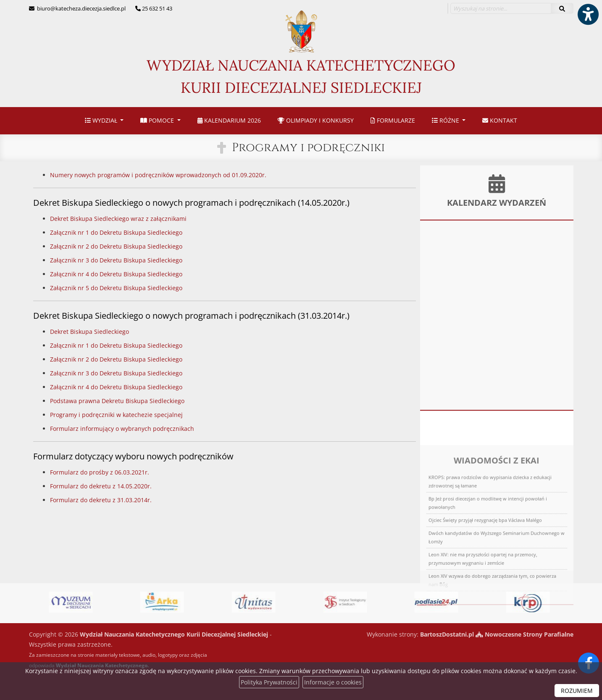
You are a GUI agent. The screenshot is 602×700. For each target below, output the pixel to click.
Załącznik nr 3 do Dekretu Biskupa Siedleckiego (116, 260)
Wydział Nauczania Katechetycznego (301, 55)
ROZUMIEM (577, 691)
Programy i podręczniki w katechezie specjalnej (116, 415)
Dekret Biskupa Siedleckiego (89, 332)
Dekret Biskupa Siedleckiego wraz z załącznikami (118, 219)
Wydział (102, 120)
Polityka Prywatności (269, 682)
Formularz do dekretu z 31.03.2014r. (101, 500)
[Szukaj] (562, 8)
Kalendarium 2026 (229, 120)
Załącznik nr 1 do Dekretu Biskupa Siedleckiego (116, 232)
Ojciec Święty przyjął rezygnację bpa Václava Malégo (485, 563)
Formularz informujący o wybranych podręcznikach (122, 429)
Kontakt (500, 120)
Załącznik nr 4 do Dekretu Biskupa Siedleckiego (116, 274)
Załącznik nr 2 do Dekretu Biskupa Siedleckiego (116, 246)
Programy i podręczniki (308, 148)
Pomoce (158, 120)
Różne (446, 120)
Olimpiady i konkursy (316, 120)
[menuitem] (104, 121)
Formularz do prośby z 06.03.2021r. (100, 472)
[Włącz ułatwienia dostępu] (588, 14)
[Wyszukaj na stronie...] (501, 8)
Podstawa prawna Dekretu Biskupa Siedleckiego (117, 401)
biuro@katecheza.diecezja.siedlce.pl (81, 8)
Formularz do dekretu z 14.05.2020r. (101, 486)
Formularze (393, 120)
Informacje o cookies (333, 682)
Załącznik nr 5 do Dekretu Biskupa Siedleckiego (116, 288)
